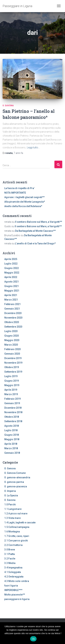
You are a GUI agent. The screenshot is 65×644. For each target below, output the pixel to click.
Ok (33, 639)
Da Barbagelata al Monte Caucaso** (35, 231)
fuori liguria (11, 586)
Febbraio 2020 (12, 349)
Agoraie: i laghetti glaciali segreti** (24, 197)
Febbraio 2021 (12, 304)
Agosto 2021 (12, 282)
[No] (61, 633)
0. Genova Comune (15, 473)
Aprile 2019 (11, 390)
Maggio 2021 (12, 291)
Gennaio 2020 (12, 354)
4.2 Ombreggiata (14, 577)
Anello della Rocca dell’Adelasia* (23, 206)
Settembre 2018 (13, 421)
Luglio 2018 (11, 430)
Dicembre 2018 (13, 408)
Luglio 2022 (11, 264)
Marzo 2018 (11, 448)
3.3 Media (10, 563)
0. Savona (8, 106)
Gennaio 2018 (12, 453)
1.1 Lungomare (13, 509)
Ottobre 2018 (12, 417)
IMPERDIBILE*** (13, 590)
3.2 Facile (10, 559)
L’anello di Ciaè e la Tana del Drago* (35, 243)
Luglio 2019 (11, 376)
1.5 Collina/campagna (17, 527)
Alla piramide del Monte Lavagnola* (25, 202)
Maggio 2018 (12, 439)
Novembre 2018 (13, 412)
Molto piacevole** (15, 595)
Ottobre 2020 (12, 322)
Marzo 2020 (11, 345)
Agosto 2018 (12, 426)
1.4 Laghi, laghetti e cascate (20, 523)
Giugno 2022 (12, 268)
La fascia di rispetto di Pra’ (19, 188)
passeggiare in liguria (17, 599)
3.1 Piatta (10, 554)
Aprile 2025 (11, 259)
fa (18, 153)
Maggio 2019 (12, 385)
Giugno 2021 (12, 286)
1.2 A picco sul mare (16, 514)
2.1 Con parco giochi (16, 541)
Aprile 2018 (11, 444)
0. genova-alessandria (17, 477)
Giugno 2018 (12, 435)
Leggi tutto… (33, 147)
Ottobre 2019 (12, 367)
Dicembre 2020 (13, 313)
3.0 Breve (10, 550)
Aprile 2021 (11, 295)
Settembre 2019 (13, 372)
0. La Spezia (11, 495)
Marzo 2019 (11, 394)
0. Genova (10, 468)
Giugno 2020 (12, 336)
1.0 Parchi (10, 504)
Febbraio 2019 (12, 399)
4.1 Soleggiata (13, 572)
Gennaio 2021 (12, 309)
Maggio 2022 (12, 273)
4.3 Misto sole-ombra (17, 581)
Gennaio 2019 (12, 403)
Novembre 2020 (13, 318)
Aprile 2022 (11, 277)
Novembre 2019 (13, 363)
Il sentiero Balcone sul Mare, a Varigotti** (39, 222)
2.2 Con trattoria (13, 545)
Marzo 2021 (11, 300)
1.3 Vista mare (12, 518)
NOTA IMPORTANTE (15, 193)
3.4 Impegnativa (13, 568)
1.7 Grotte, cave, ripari (17, 536)
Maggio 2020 (12, 340)
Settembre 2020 (13, 327)
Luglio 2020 (11, 331)
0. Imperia (10, 491)
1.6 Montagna (12, 532)
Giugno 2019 (12, 381)
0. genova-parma (14, 482)
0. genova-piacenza (16, 486)
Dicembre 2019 (13, 358)
